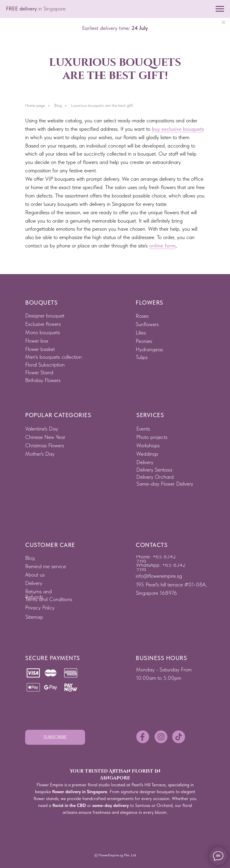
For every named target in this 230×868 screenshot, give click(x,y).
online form (162, 245)
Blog (58, 105)
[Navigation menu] (220, 9)
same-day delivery (111, 805)
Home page (35, 105)
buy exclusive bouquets (178, 129)
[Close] (224, 23)
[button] (55, 737)
